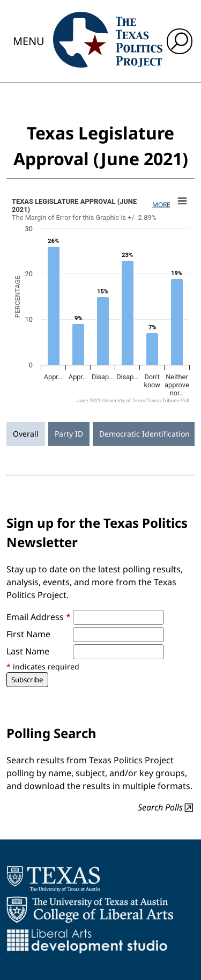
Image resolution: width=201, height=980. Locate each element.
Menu (29, 41)
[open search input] (180, 41)
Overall (26, 434)
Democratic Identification (144, 434)
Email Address (39, 617)
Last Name (28, 651)
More (161, 205)
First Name (28, 634)
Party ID (69, 434)
